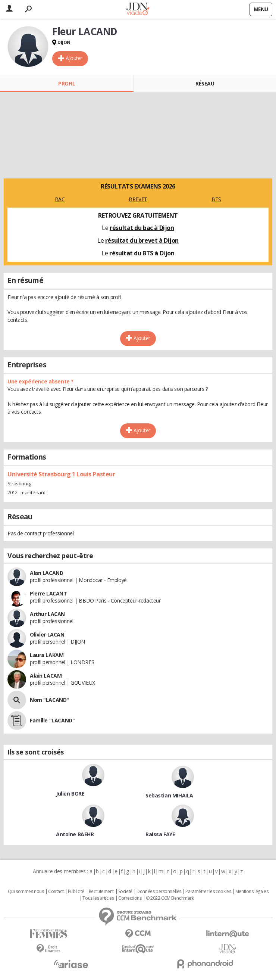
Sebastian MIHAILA (169, 795)
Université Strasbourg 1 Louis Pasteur (61, 474)
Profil (67, 83)
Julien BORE (70, 794)
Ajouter (74, 58)
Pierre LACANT (48, 593)
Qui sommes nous (26, 892)
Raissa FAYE (160, 834)
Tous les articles (98, 898)
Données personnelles (159, 892)
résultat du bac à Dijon (142, 228)
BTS (216, 199)
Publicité (76, 892)
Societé (125, 892)
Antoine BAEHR (75, 834)
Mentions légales (252, 892)
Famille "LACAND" (52, 720)
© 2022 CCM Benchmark (170, 898)
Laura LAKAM (47, 655)
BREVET (138, 199)
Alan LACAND (46, 573)
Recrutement (101, 892)
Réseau (205, 83)
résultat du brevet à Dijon (142, 240)
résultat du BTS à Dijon (142, 253)
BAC (60, 199)
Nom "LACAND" (49, 700)
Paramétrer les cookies (208, 892)
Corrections (130, 898)
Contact (56, 892)
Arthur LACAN (47, 614)
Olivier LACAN (47, 634)
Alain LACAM (46, 676)
